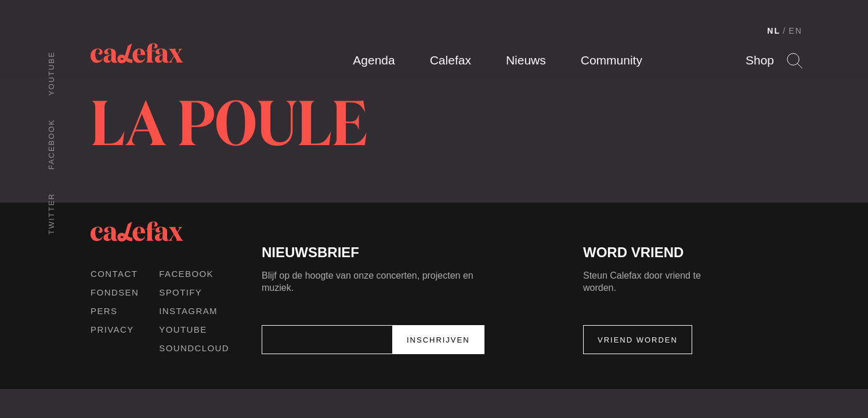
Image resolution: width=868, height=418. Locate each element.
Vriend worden (638, 340)
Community (612, 60)
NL (774, 31)
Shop (760, 60)
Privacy (112, 329)
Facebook (51, 144)
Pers (104, 311)
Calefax (451, 60)
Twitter (51, 214)
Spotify (180, 292)
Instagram (188, 311)
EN (795, 31)
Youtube (51, 73)
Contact (114, 274)
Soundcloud (194, 348)
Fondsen (115, 292)
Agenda (374, 60)
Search (795, 61)
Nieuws (526, 60)
